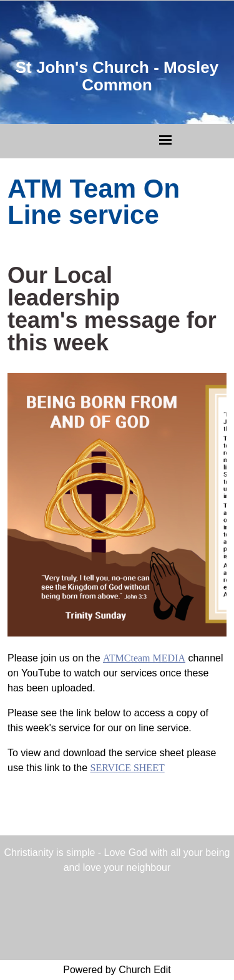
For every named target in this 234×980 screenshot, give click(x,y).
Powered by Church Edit (117, 970)
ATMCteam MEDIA (144, 658)
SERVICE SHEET (128, 768)
